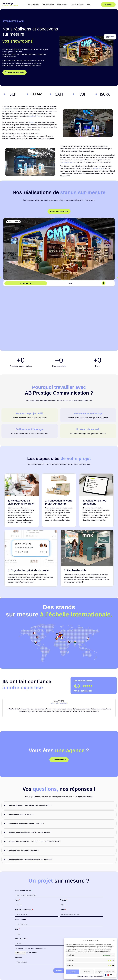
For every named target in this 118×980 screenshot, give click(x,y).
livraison (32, 122)
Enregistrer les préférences (105, 972)
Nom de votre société (23, 842)
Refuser (87, 972)
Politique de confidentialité (96, 976)
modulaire (12, 57)
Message (18, 909)
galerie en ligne (99, 169)
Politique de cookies (82, 976)
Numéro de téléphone (23, 861)
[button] (114, 940)
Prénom (63, 852)
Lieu (17, 881)
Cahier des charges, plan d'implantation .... (31, 900)
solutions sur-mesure (13, 49)
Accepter (72, 972)
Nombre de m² (21, 890)
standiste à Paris (34, 116)
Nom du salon (21, 871)
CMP (70, 283)
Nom (17, 852)
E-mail (62, 861)
